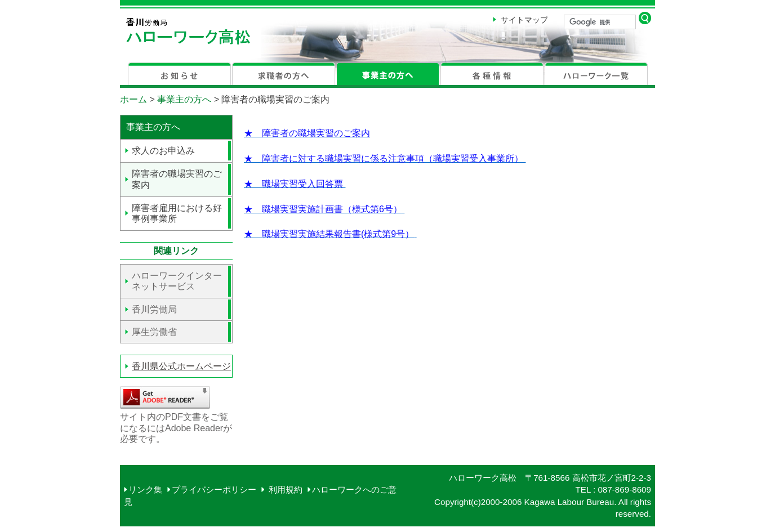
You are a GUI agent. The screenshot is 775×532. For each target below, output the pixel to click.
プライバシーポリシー (214, 489)
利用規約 (284, 489)
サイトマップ (524, 20)
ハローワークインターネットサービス (177, 281)
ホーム (133, 99)
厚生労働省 (154, 332)
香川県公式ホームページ (181, 366)
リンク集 (145, 489)
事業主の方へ (184, 99)
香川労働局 (154, 309)
